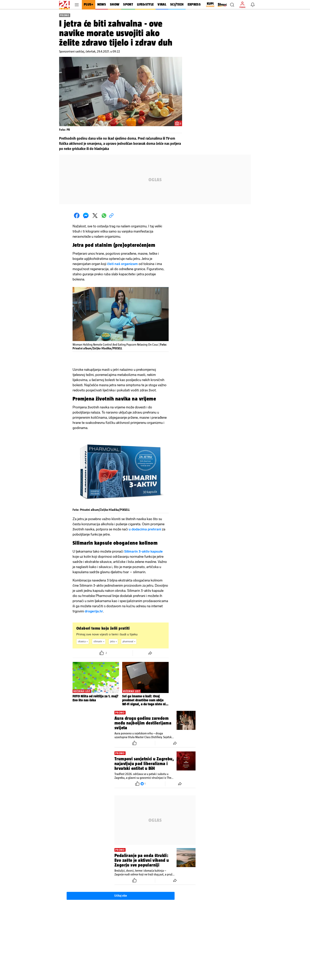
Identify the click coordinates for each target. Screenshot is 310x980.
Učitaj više (121, 896)
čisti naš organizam (122, 264)
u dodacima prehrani (145, 529)
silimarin (99, 642)
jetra (114, 642)
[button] (232, 5)
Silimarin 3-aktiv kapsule (143, 551)
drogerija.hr (94, 611)
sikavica (83, 642)
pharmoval (129, 642)
